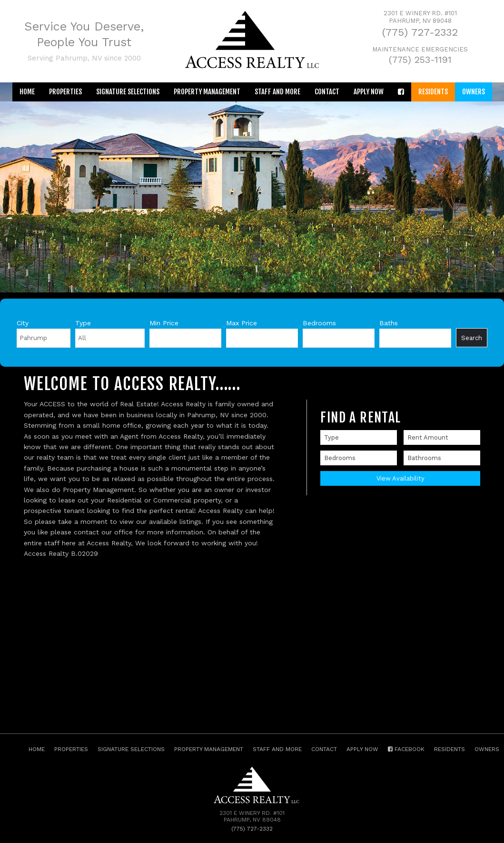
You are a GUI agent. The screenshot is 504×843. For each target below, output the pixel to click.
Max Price (242, 323)
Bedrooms (319, 323)
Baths (389, 323)
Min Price (164, 323)
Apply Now (369, 92)
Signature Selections (128, 92)
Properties (65, 92)
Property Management (207, 92)
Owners (474, 92)
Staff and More (277, 92)
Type (83, 323)
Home (27, 92)
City (23, 323)
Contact (327, 92)
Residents (433, 92)
